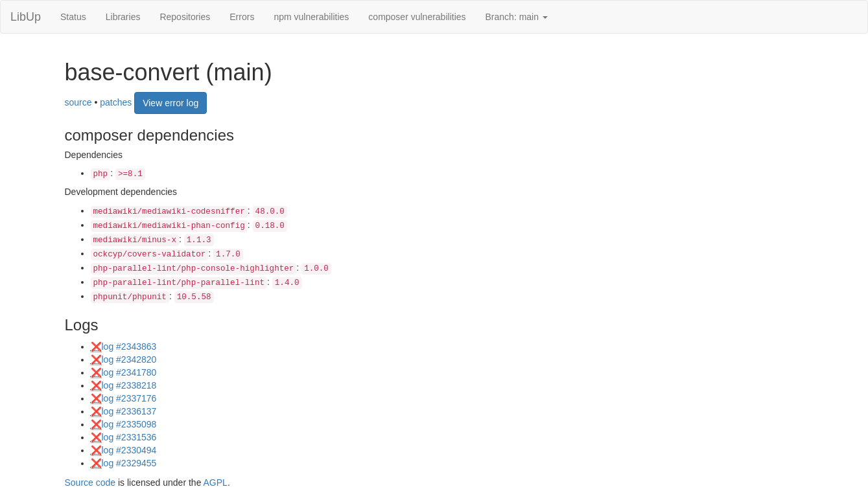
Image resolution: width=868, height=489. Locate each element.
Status (73, 17)
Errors (242, 17)
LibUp (26, 17)
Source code (90, 483)
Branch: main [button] (517, 17)
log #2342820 (129, 359)
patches (116, 102)
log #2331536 (129, 437)
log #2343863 (129, 347)
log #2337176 (129, 398)
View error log (170, 103)
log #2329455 (129, 463)
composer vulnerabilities (417, 17)
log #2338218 (129, 385)
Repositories (185, 17)
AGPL (216, 483)
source (78, 102)
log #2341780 (129, 372)
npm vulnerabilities (311, 17)
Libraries (123, 17)
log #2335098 (129, 424)
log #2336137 (129, 411)
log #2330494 (129, 450)
